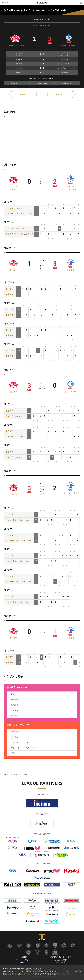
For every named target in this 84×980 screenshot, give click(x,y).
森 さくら (13, 270)
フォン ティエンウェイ (71, 189)
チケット (23, 94)
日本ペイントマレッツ (69, 45)
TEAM (6, 3)
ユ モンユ (13, 187)
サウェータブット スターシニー (18, 520)
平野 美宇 (13, 392)
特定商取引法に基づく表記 (61, 957)
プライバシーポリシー (23, 960)
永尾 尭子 (71, 187)
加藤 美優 (71, 270)
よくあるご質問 (61, 960)
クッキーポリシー (27, 974)
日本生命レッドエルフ (15, 45)
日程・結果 (13, 774)
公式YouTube (61, 94)
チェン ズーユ (13, 189)
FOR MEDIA (23, 962)
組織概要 (23, 957)
